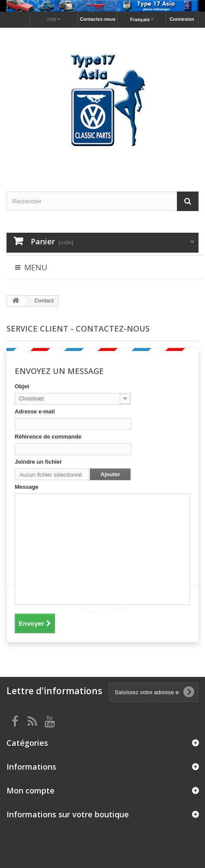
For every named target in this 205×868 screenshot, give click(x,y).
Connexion (182, 19)
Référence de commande (48, 437)
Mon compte (30, 790)
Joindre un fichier (38, 462)
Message (27, 487)
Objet (22, 386)
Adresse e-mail (35, 411)
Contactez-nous (98, 19)
